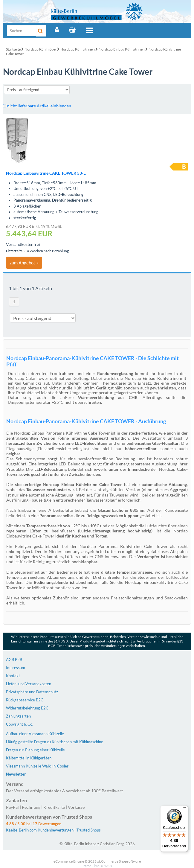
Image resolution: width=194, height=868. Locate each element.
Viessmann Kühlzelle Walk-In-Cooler (37, 766)
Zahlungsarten (18, 716)
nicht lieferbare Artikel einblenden (37, 106)
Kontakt (13, 676)
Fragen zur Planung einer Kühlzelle (35, 750)
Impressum (16, 668)
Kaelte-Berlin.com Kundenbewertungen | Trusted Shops (53, 830)
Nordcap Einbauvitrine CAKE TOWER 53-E (46, 173)
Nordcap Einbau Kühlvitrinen (122, 49)
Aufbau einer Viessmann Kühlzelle (35, 734)
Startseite (13, 49)
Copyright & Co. (20, 724)
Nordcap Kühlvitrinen (78, 49)
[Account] (57, 30)
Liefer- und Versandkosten (29, 684)
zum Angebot (24, 263)
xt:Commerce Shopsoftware (119, 861)
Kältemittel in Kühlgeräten (29, 758)
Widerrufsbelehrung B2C (27, 708)
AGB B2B (14, 660)
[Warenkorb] (72, 30)
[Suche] (22, 31)
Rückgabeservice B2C (25, 700)
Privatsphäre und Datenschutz (32, 692)
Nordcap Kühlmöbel (41, 49)
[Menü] (184, 809)
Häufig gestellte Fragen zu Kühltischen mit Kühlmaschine (55, 742)
